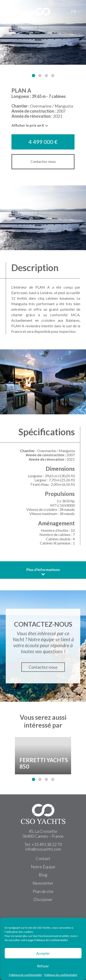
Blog (43, 875)
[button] (33, 76)
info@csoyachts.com (43, 849)
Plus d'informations (43, 572)
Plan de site (43, 891)
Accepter (43, 953)
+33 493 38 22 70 (47, 844)
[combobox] (30, 126)
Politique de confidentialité (25, 975)
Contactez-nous (43, 161)
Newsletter (43, 883)
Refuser (43, 966)
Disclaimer (43, 899)
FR (74, 11)
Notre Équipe (43, 867)
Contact (43, 858)
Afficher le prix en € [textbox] (28, 125)
